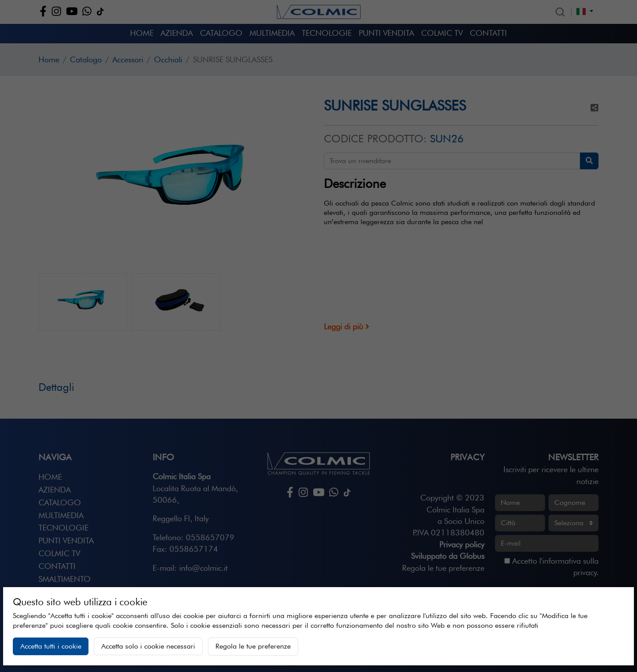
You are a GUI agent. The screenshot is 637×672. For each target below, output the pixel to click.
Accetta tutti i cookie (51, 646)
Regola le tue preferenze (253, 646)
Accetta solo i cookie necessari (148, 646)
